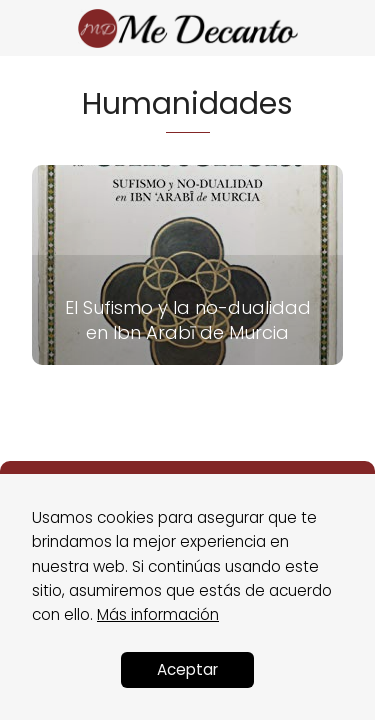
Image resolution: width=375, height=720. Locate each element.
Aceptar (187, 669)
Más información (158, 614)
